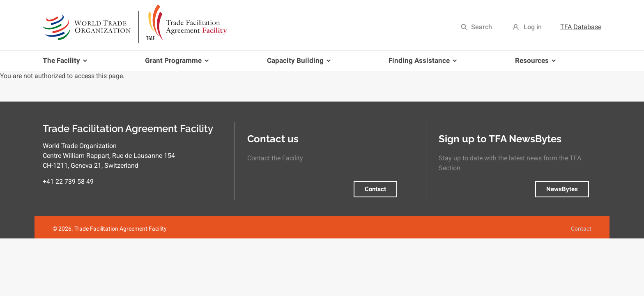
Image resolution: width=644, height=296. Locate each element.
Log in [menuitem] (533, 27)
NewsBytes (562, 189)
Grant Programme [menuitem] (175, 64)
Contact (375, 189)
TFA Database (581, 27)
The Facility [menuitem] (66, 64)
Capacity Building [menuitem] (297, 64)
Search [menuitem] (482, 27)
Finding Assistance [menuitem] (421, 64)
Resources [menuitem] (534, 64)
